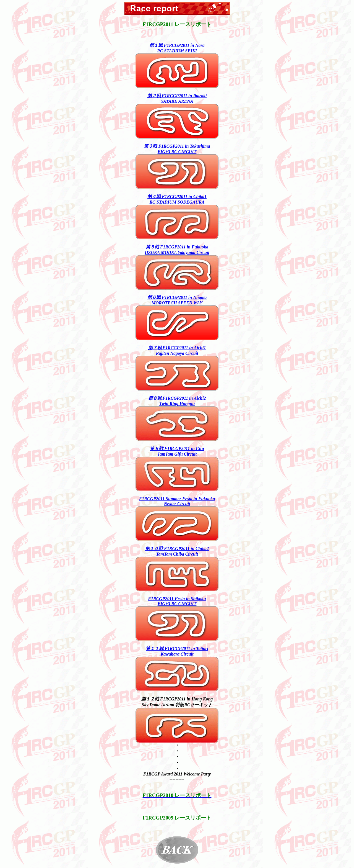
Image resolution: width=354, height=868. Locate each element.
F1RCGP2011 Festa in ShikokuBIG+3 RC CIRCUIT (177, 601)
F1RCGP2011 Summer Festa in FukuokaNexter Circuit (177, 501)
